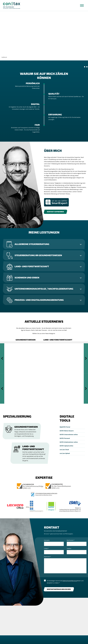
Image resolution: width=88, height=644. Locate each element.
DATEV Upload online (66, 446)
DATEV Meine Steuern (67, 431)
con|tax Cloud (64, 450)
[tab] (44, 244)
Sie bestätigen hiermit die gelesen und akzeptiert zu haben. (65, 582)
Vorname (47, 540)
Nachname (71, 540)
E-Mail (46, 548)
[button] (26, 340)
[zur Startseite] (13, 6)
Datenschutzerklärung (69, 581)
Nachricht (47, 557)
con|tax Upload (65, 453)
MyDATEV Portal (65, 427)
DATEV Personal (65, 438)
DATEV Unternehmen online (69, 435)
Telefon (69, 548)
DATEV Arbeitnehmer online (69, 442)
